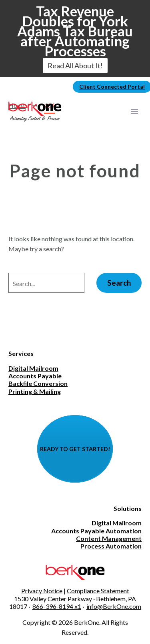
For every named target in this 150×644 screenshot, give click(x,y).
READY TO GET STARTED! (75, 449)
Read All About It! (75, 66)
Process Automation (111, 546)
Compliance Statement (98, 591)
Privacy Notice (42, 591)
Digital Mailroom (33, 368)
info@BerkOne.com (114, 606)
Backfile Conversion (38, 383)
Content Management (109, 538)
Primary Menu (134, 111)
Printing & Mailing (35, 391)
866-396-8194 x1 (57, 606)
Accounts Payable (35, 376)
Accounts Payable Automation (96, 531)
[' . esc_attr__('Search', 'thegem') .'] (46, 283)
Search (119, 283)
